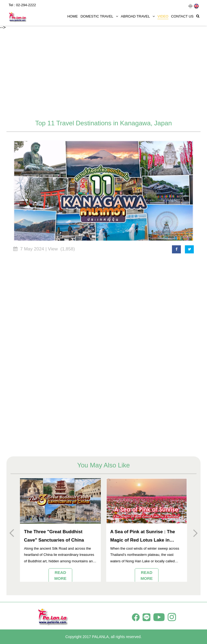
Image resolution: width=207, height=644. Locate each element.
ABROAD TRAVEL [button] (138, 16)
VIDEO (163, 16)
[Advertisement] (103, 75)
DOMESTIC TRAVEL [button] (99, 16)
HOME (73, 16)
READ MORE (61, 575)
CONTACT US (182, 16)
